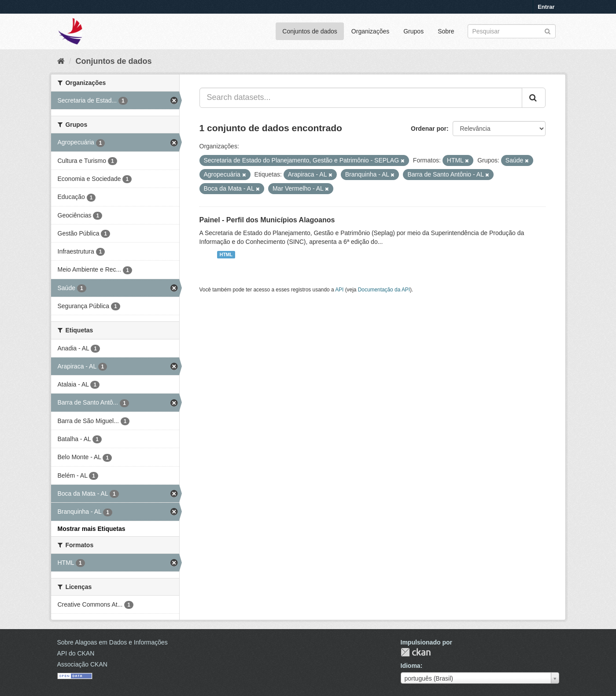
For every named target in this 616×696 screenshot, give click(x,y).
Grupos (413, 31)
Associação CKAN (82, 664)
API (339, 290)
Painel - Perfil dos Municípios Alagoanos (267, 220)
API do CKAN (76, 653)
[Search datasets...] (361, 98)
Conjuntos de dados (310, 31)
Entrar (546, 7)
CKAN (416, 652)
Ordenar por (429, 129)
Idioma (411, 666)
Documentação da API (384, 290)
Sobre (446, 31)
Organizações (370, 31)
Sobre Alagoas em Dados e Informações (113, 642)
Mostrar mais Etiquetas (92, 529)
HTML (226, 254)
